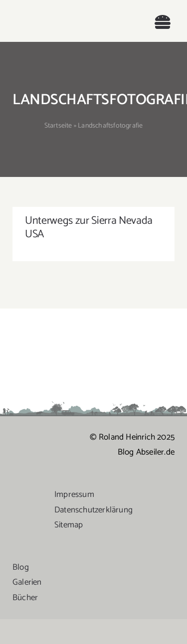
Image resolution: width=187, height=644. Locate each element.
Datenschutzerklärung (93, 510)
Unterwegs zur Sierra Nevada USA (89, 228)
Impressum (74, 494)
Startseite (58, 126)
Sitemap (69, 525)
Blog (21, 567)
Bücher (25, 598)
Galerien (27, 582)
